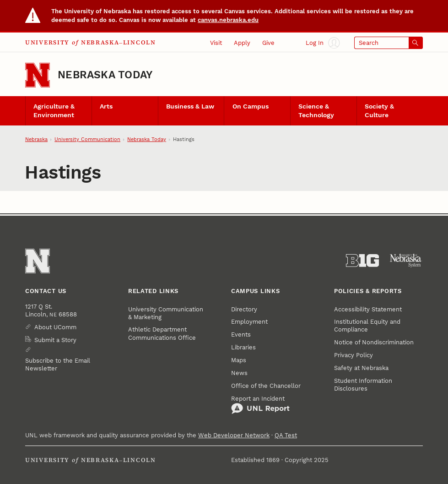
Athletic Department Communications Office (162, 333)
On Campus (251, 106)
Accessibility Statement (368, 309)
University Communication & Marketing (166, 313)
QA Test (286, 435)
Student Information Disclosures (363, 385)
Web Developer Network (234, 435)
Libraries (243, 347)
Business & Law (190, 106)
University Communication (87, 139)
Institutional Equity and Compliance (367, 326)
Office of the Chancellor (266, 386)
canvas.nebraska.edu (228, 20)
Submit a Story (55, 340)
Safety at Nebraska (361, 368)
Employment (249, 322)
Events (241, 334)
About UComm (55, 327)
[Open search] (389, 43)
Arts (106, 106)
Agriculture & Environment (54, 111)
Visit (216, 43)
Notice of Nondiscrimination (374, 342)
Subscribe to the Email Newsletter (58, 364)
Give (268, 43)
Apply (242, 43)
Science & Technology (316, 111)
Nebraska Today (105, 75)
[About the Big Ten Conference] (363, 261)
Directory (244, 309)
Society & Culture (379, 111)
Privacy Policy (354, 355)
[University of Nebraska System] (406, 261)
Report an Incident (260, 405)
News (239, 373)
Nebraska (36, 139)
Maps (239, 360)
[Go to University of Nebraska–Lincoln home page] (38, 75)
